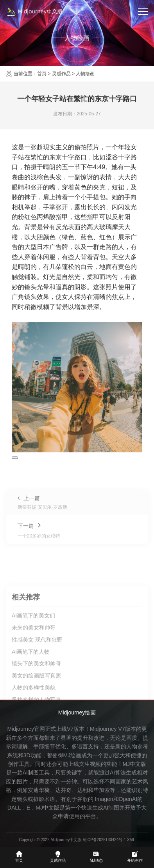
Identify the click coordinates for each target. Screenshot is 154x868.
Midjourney (103, 729)
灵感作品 (61, 74)
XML (131, 840)
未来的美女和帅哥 (34, 685)
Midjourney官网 (26, 729)
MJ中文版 (135, 764)
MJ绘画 (73, 755)
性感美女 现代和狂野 (37, 697)
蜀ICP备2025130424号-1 (104, 840)
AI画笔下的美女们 (33, 674)
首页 (42, 74)
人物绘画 (85, 74)
